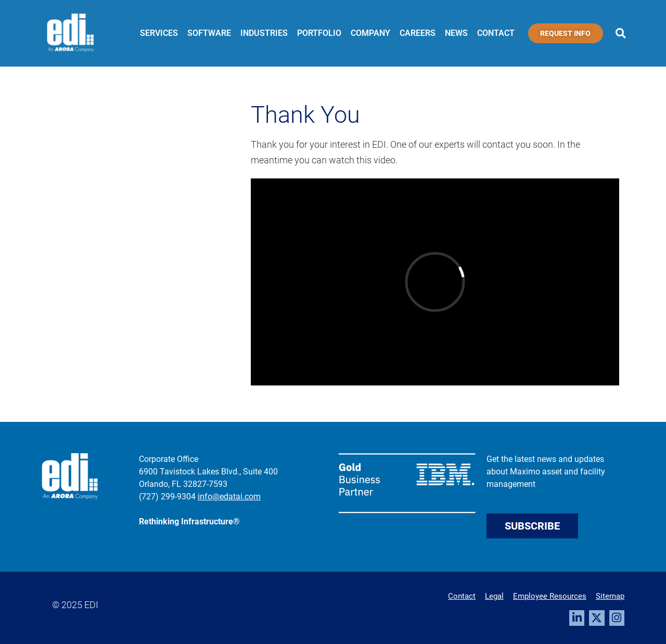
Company (370, 33)
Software (209, 33)
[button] (621, 33)
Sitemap (610, 596)
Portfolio (319, 33)
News (456, 33)
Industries (264, 33)
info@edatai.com (229, 497)
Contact (496, 33)
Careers (418, 33)
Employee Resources (550, 596)
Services (159, 33)
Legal (494, 596)
